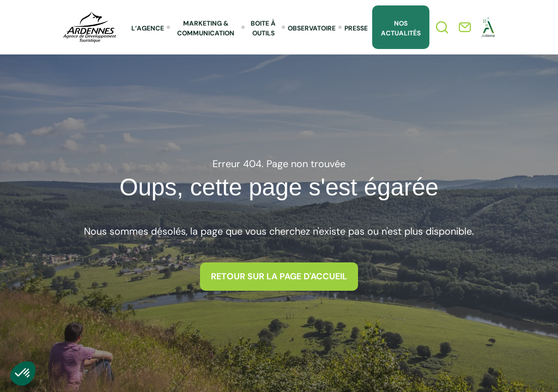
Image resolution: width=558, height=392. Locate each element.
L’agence (148, 28)
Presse (356, 28)
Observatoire (312, 28)
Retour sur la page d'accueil (279, 276)
